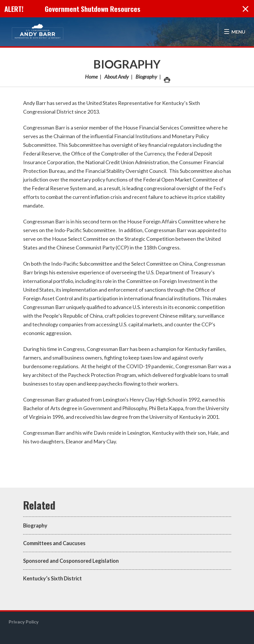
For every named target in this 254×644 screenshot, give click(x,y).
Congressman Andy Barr (38, 32)
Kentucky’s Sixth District (52, 578)
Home (91, 77)
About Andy (117, 77)
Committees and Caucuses (54, 543)
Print (167, 78)
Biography (127, 64)
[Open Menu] (234, 32)
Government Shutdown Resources (93, 9)
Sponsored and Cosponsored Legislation (71, 561)
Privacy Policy (24, 622)
